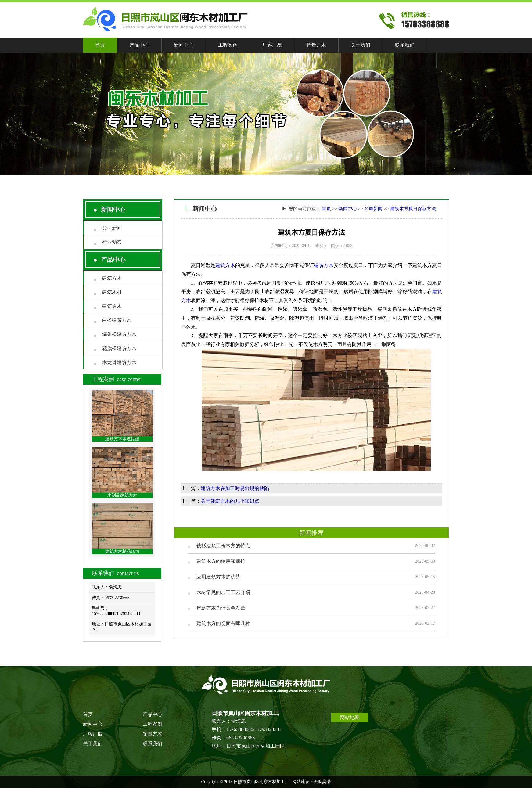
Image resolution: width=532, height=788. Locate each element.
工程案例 (228, 45)
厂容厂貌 (272, 45)
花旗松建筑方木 (119, 348)
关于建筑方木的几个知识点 (230, 501)
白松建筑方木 (117, 320)
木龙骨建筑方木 (119, 362)
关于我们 (361, 45)
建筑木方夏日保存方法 (413, 209)
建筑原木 (112, 306)
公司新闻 (112, 228)
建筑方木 (112, 278)
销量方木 (316, 45)
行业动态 (112, 242)
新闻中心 (184, 45)
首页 (100, 45)
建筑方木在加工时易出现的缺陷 (235, 488)
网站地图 (350, 717)
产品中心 (139, 45)
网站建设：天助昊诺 (311, 782)
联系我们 (405, 45)
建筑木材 (112, 292)
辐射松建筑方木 (119, 334)
